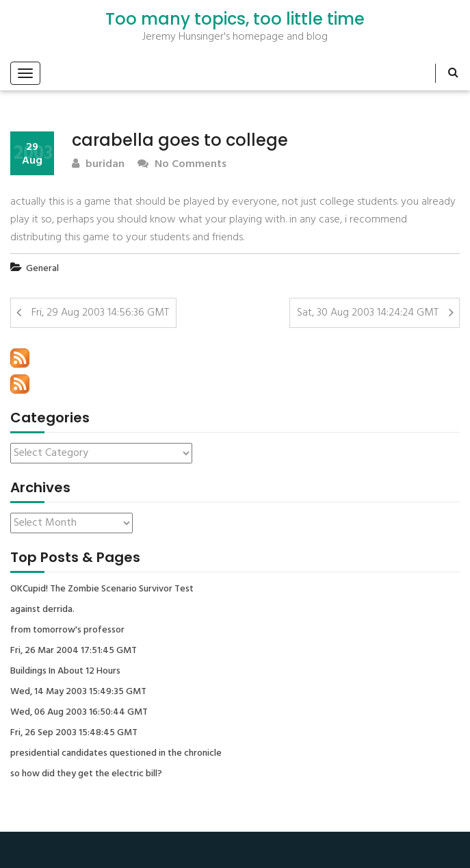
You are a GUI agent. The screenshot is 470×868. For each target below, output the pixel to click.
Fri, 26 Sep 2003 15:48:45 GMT (74, 733)
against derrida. (42, 610)
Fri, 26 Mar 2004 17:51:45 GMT (74, 651)
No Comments (182, 165)
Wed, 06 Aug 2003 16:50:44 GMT (79, 713)
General (42, 269)
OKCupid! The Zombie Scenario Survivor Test (102, 589)
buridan (98, 165)
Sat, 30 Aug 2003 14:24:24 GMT (368, 313)
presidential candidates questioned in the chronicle (116, 754)
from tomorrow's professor (67, 630)
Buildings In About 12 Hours (65, 672)
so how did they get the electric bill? (86, 774)
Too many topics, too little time (235, 19)
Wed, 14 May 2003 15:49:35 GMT (78, 692)
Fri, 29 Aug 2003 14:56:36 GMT (100, 313)
